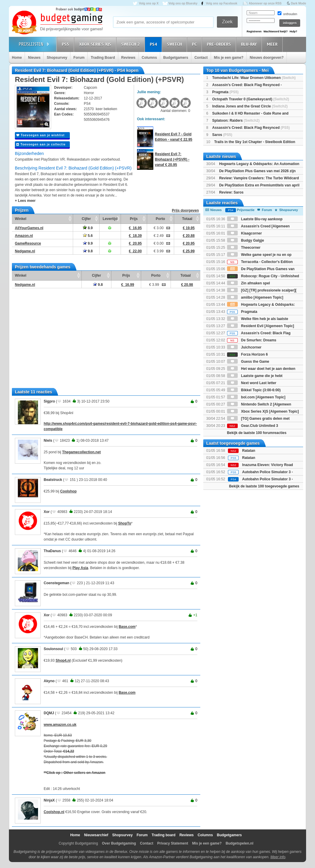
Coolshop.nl (54, 812)
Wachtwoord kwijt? (275, 31)
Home (17, 58)
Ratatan (249, 451)
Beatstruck (53, 480)
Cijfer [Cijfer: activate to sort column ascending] (86, 219)
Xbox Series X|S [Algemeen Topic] (263, 411)
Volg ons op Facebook (222, 3)
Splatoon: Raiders (236, 121)
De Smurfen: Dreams (252, 340)
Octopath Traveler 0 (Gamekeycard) (251, 99)
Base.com (127, 627)
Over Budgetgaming (119, 843)
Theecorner (244, 248)
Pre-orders (220, 44)
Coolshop (68, 491)
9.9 (88, 243)
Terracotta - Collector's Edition (260, 262)
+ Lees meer (25, 201)
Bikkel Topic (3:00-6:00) (254, 390)
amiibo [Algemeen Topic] (255, 297)
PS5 (66, 44)
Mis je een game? (229, 58)
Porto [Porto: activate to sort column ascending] (160, 219)
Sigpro (49, 401)
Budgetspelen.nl (239, 843)
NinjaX (49, 800)
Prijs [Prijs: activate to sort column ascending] (134, 219)
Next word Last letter (252, 383)
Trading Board (103, 58)
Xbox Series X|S (96, 44)
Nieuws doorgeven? (267, 58)
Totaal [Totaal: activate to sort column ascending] (187, 219)
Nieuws (34, 58)
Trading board (163, 835)
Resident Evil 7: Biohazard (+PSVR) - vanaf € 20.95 (172, 159)
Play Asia (80, 568)
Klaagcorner (244, 233)
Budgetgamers (176, 58)
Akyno (49, 681)
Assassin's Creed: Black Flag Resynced (251, 128)
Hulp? (293, 31)
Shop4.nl (63, 660)
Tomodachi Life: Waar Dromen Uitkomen (254, 78)
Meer (273, 44)
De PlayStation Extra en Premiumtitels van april (259, 185)
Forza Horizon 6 (247, 354)
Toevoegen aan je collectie (41, 144)
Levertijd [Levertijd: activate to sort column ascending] (110, 219)
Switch (175, 44)
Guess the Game (248, 362)
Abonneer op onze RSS (265, 3)
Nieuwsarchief (96, 835)
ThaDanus (52, 551)
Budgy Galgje (246, 240)
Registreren (254, 31)
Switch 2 (131, 44)
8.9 (88, 228)
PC (195, 44)
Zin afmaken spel (249, 283)
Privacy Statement (173, 843)
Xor (47, 512)
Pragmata (225, 92)
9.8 (88, 251)
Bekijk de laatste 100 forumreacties (257, 433)
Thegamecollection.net (81, 452)
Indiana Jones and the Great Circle (250, 106)
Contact (201, 58)
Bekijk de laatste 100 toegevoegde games (264, 486)
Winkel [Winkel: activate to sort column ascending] (21, 219)
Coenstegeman (56, 583)
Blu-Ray (250, 44)
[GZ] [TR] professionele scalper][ (262, 290)
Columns (149, 58)
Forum (79, 58)
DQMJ (49, 713)
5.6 (88, 236)
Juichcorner (244, 347)
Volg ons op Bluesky (183, 3)
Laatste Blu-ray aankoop (255, 219)
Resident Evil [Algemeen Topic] (261, 326)
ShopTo (125, 523)
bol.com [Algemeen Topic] (256, 397)
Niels (48, 441)
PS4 (154, 44)
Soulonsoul (53, 649)
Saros (222, 135)
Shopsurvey (57, 58)
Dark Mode (299, 3)
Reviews (128, 58)
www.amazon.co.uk (60, 725)
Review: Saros (231, 192)
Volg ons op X (149, 3)
